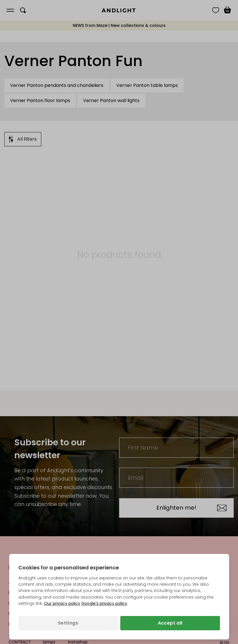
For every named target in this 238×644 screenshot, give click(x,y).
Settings (68, 623)
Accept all (170, 623)
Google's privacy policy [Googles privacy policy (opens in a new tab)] (104, 603)
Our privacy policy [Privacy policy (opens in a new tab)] (62, 603)
